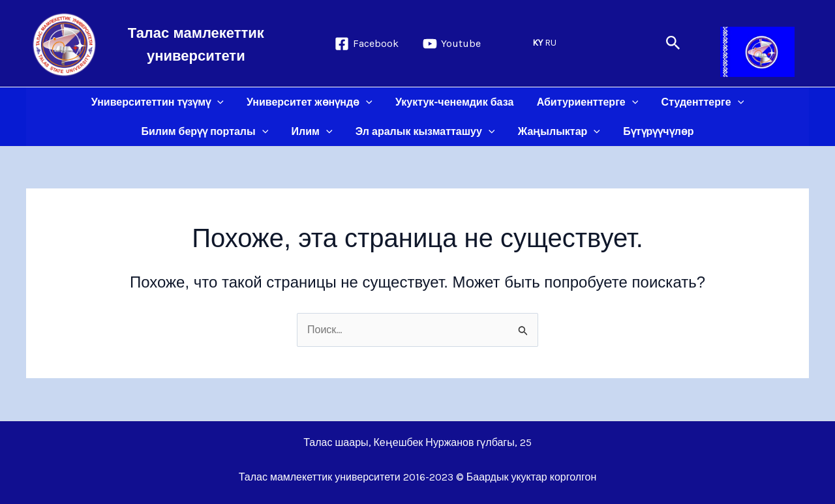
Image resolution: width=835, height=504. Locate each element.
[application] (222, 102)
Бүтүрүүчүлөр (654, 131)
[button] (673, 43)
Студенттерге (698, 102)
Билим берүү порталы (209, 131)
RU (551, 43)
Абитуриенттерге (585, 102)
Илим (314, 131)
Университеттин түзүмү (161, 102)
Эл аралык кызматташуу (425, 131)
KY (538, 43)
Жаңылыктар (556, 131)
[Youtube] (452, 44)
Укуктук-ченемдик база (454, 102)
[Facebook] (366, 44)
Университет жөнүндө (311, 102)
